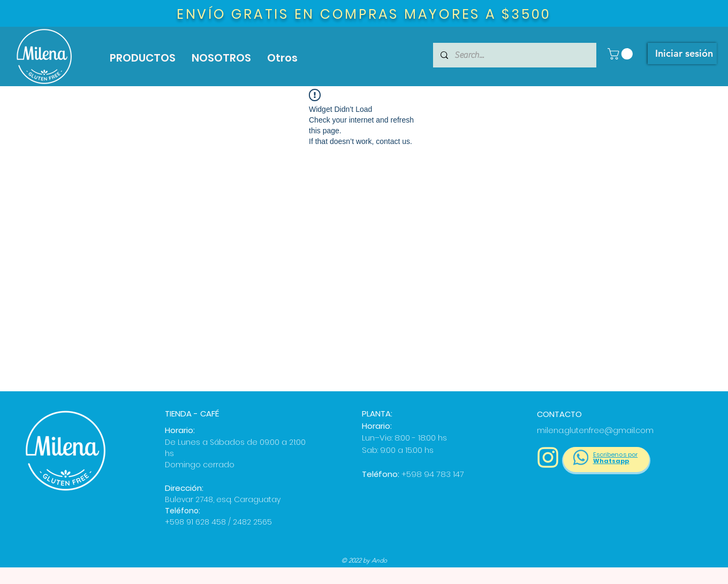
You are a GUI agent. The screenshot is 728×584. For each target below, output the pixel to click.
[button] (621, 54)
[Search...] (514, 55)
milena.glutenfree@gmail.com (595, 430)
